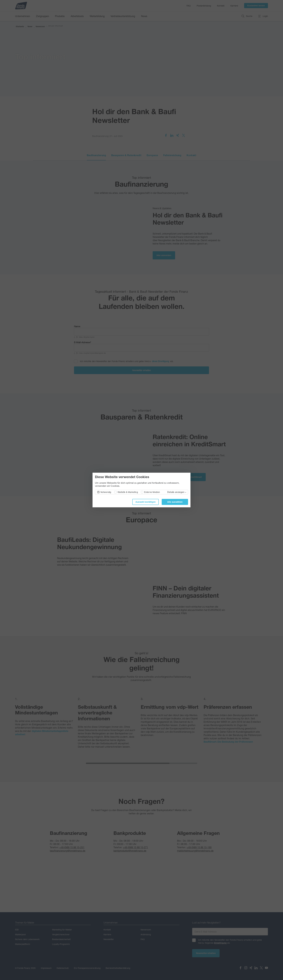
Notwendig (106, 492)
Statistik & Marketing (128, 492)
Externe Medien (152, 492)
